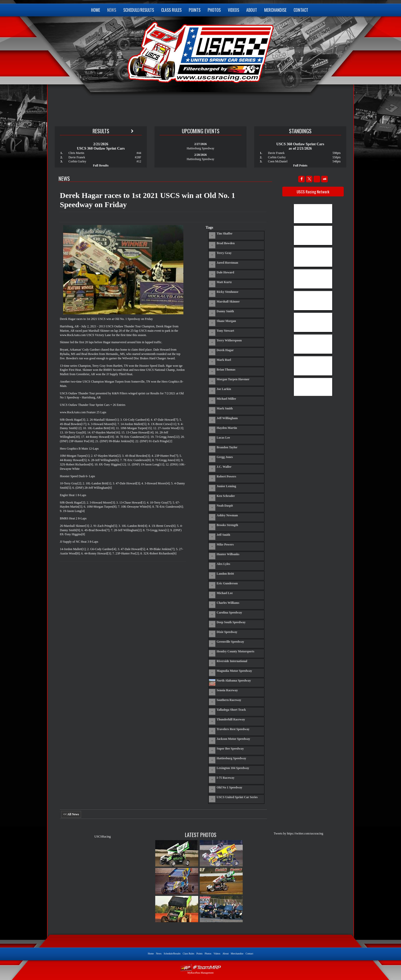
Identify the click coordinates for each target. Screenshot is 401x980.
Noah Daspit (225, 506)
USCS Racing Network (313, 192)
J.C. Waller (224, 467)
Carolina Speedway (229, 612)
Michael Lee (225, 593)
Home (96, 10)
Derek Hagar (225, 350)
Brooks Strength (227, 525)
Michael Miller (226, 399)
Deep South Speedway (231, 622)
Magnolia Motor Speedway (234, 671)
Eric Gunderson (227, 583)
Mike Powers (225, 544)
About (252, 10)
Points (195, 10)
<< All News (71, 814)
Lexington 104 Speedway (233, 768)
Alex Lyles (223, 564)
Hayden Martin (227, 428)
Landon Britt (225, 574)
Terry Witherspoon (229, 340)
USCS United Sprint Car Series (200, 51)
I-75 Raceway (226, 778)
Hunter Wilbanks (228, 554)
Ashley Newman (227, 515)
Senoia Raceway (227, 690)
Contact (301, 10)
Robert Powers (226, 476)
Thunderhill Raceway (231, 719)
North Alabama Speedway (234, 681)
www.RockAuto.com (73, 335)
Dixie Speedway (227, 632)
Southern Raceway (229, 700)
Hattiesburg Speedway (231, 758)
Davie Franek (77, 157)
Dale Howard (225, 272)
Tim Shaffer (225, 233)
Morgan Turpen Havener (233, 379)
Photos (214, 10)
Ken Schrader (226, 496)
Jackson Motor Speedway (233, 739)
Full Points (300, 165)
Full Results (101, 165)
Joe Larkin (224, 389)
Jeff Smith (223, 535)
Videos (233, 10)
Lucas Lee (223, 438)
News (112, 10)
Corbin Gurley (77, 161)
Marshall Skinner (228, 302)
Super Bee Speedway (230, 749)
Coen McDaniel (278, 161)
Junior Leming (226, 486)
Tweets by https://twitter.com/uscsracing (298, 833)
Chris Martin (76, 153)
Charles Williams (228, 603)
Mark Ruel (224, 360)
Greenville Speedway (230, 642)
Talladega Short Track (231, 710)
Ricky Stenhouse (227, 292)
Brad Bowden (226, 243)
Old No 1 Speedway (229, 787)
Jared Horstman (227, 263)
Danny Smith (225, 311)
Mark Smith (225, 408)
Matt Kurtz (224, 282)
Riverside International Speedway (232, 661)
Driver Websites (201, 967)
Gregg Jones (225, 457)
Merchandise (275, 10)
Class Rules (171, 10)
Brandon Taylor (227, 447)
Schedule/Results (139, 10)
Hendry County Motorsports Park (235, 651)
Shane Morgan (226, 321)
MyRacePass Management (201, 973)
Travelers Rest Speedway (233, 729)
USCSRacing (103, 837)
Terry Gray (224, 253)
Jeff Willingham (227, 418)
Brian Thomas (226, 370)
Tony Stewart (225, 331)
